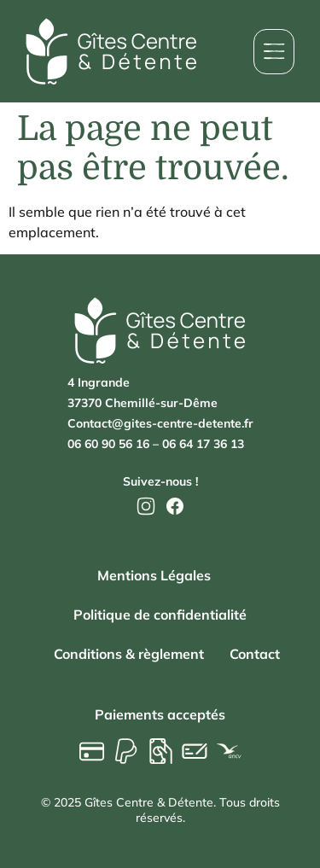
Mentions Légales (154, 575)
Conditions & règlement (129, 654)
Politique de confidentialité (160, 615)
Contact (255, 654)
